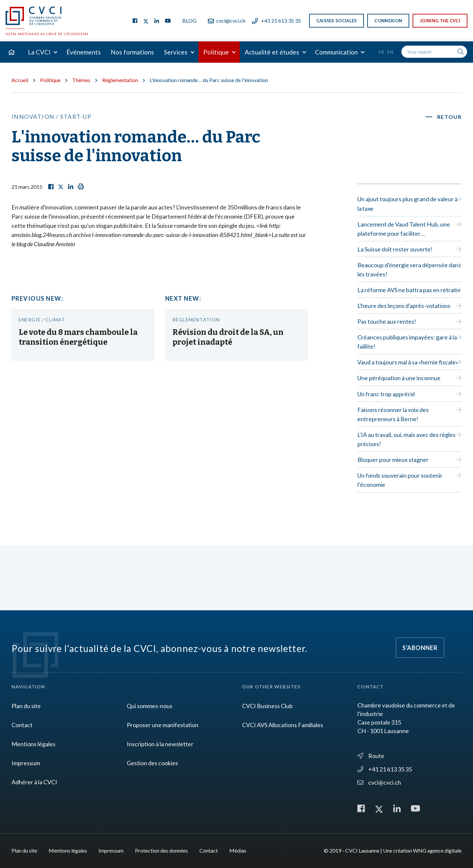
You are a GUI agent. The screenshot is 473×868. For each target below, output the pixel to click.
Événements (84, 52)
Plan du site (26, 706)
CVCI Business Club (267, 706)
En (390, 52)
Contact (22, 725)
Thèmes (81, 80)
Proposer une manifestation (163, 725)
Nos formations (132, 52)
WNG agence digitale (437, 850)
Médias (238, 850)
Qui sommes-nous (150, 706)
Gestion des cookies (152, 763)
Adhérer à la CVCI (34, 782)
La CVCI (39, 52)
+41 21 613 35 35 (276, 21)
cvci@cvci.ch (227, 21)
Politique (216, 52)
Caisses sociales (337, 21)
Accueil (20, 80)
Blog (189, 21)
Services (176, 52)
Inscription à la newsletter (160, 744)
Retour (450, 117)
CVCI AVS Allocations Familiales (283, 725)
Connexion (388, 21)
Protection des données (161, 850)
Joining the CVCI (440, 21)
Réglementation (120, 80)
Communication (336, 52)
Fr (381, 52)
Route (371, 756)
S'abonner (420, 648)
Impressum (26, 763)
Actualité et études (272, 52)
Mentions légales (34, 744)
